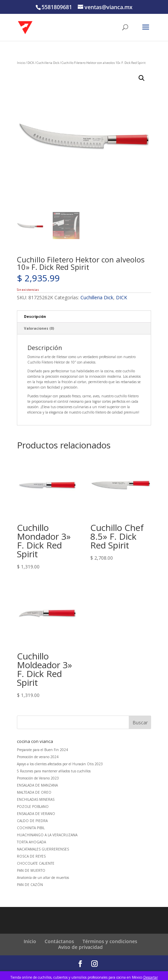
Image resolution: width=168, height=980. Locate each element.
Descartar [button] (151, 977)
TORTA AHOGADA (31, 842)
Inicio (21, 63)
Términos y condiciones (110, 941)
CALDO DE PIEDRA (32, 821)
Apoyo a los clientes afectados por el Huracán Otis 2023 (60, 764)
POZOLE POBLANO (33, 807)
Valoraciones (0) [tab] (39, 328)
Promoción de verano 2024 (38, 757)
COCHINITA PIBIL (31, 828)
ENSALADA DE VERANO (36, 814)
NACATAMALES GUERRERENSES (43, 849)
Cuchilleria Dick (48, 63)
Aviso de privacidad (80, 947)
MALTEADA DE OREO (34, 792)
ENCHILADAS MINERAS (36, 799)
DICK (31, 63)
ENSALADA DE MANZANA (37, 785)
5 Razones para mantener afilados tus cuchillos (54, 771)
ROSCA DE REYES (31, 856)
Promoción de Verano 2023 (38, 778)
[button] (142, 78)
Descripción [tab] (35, 317)
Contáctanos (59, 941)
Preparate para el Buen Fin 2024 (42, 750)
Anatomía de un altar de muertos (43, 878)
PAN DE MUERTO (31, 870)
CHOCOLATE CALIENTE (36, 863)
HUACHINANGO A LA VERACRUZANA (47, 835)
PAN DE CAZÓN (30, 885)
